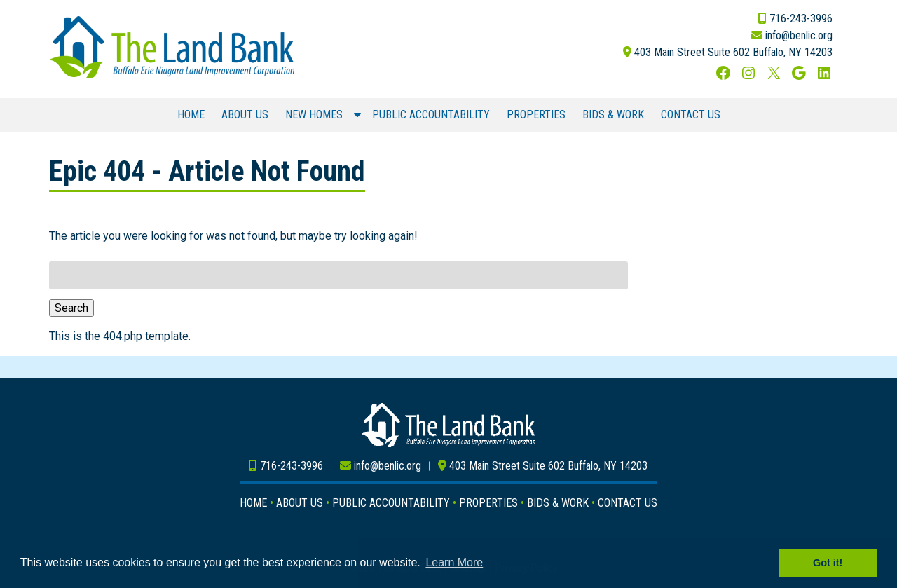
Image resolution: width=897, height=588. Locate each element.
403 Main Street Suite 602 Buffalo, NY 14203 (733, 52)
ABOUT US (245, 115)
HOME (191, 115)
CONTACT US (691, 115)
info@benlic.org (799, 35)
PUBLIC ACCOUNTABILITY (431, 115)
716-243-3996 (801, 19)
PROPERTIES (536, 115)
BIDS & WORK (613, 115)
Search (71, 308)
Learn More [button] (454, 562)
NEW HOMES (314, 115)
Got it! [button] (828, 563)
